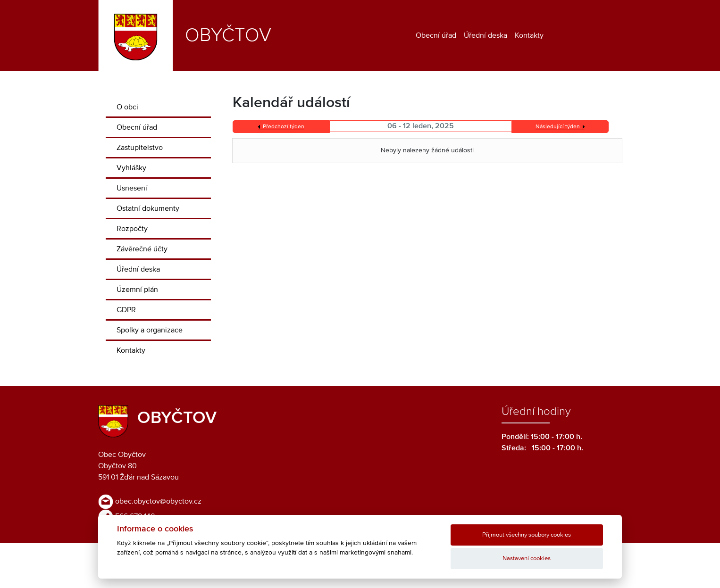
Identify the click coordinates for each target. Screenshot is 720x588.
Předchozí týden (284, 127)
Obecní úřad (436, 35)
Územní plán (137, 290)
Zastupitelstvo (140, 148)
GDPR (126, 310)
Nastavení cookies (527, 559)
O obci (127, 107)
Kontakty (529, 35)
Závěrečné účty (142, 249)
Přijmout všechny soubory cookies (527, 535)
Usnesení (132, 188)
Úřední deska (486, 35)
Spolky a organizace (150, 330)
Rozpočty (132, 229)
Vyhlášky (131, 168)
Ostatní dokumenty (148, 208)
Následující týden (558, 127)
